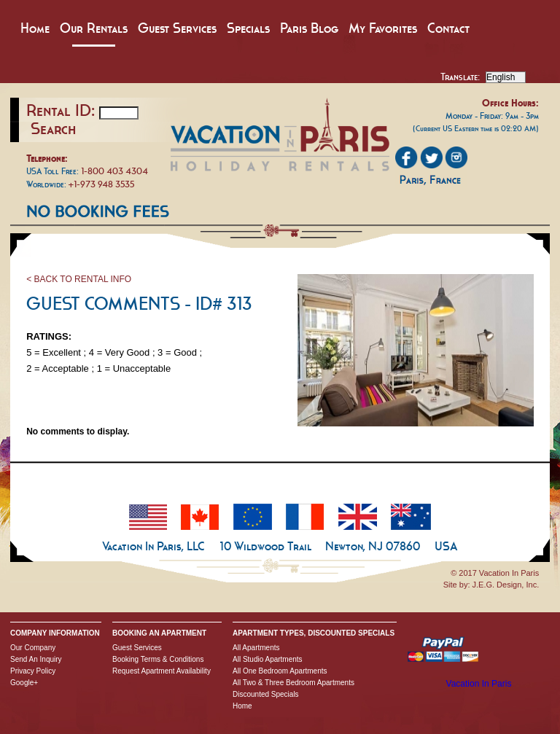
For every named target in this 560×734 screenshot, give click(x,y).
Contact (448, 28)
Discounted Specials (266, 694)
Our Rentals (94, 28)
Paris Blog (309, 28)
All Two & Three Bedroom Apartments (293, 683)
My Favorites (383, 28)
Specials (248, 28)
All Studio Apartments (268, 659)
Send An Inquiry (36, 659)
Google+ (24, 683)
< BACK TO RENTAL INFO (79, 279)
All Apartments (256, 648)
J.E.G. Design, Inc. (506, 585)
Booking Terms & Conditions (158, 659)
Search (53, 128)
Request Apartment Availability (162, 671)
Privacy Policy (33, 671)
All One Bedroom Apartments (280, 671)
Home (35, 28)
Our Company (33, 648)
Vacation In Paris (479, 684)
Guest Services (177, 28)
